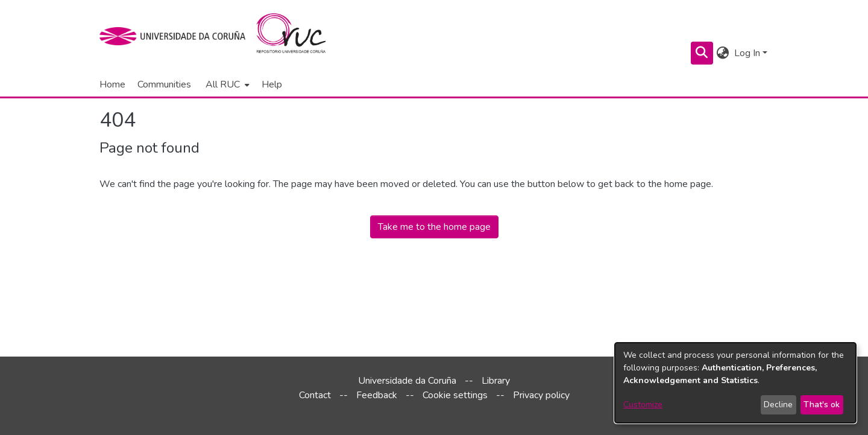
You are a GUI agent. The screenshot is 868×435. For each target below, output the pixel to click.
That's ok (822, 405)
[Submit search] (702, 53)
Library (496, 381)
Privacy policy (541, 395)
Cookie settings (455, 395)
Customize (643, 405)
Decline (778, 405)
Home (112, 84)
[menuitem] (226, 84)
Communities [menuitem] (164, 84)
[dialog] (735, 383)
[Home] (298, 36)
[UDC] (176, 36)
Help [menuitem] (272, 84)
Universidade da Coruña (407, 381)
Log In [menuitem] (747, 53)
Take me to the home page (434, 227)
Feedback (377, 395)
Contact (315, 395)
